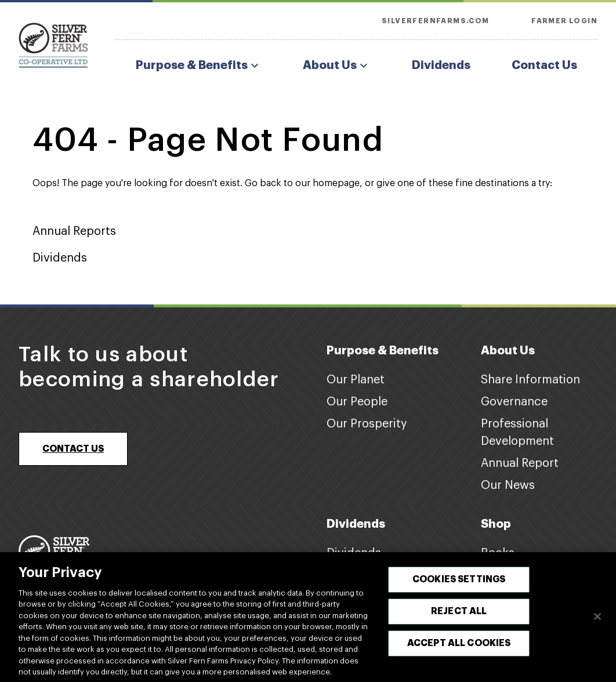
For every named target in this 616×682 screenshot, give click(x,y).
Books (498, 553)
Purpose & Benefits (199, 66)
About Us (337, 66)
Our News (508, 485)
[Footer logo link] (55, 550)
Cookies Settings (459, 583)
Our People (357, 402)
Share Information (530, 380)
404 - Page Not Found (208, 140)
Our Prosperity (367, 424)
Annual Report (520, 463)
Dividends (441, 65)
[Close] (597, 621)
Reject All (459, 615)
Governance (514, 402)
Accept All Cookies (459, 647)
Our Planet (356, 380)
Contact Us (544, 65)
